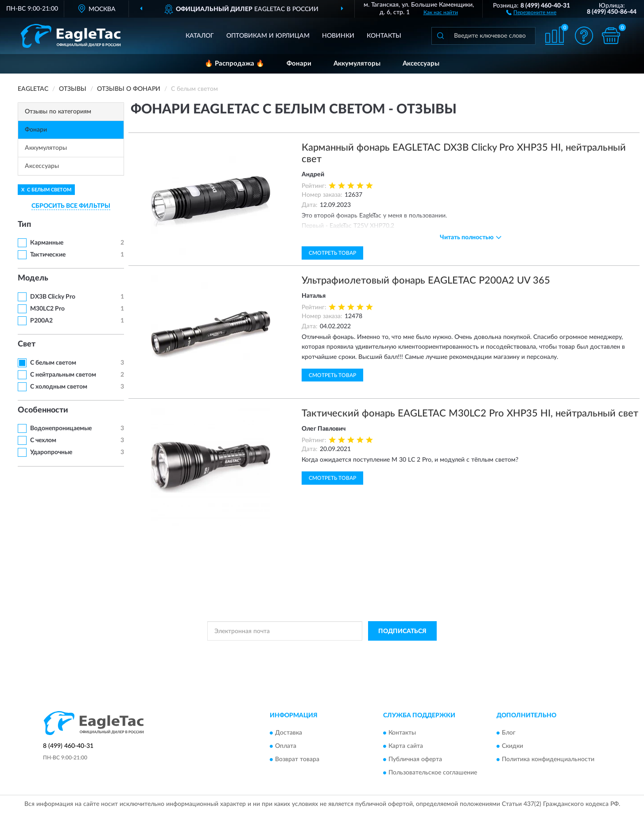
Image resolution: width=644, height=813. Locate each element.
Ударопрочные (51, 452)
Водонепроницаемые (61, 428)
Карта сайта (406, 746)
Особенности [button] (43, 410)
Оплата (286, 746)
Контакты (384, 36)
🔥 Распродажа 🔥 (235, 64)
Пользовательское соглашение (433, 773)
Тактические (48, 255)
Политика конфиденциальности (548, 759)
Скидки (512, 746)
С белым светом (53, 363)
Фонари (299, 64)
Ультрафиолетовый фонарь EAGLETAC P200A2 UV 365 (426, 280)
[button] (531, 12)
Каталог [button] (200, 36)
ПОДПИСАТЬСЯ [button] (402, 631)
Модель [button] (33, 278)
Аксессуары (421, 64)
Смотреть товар (332, 253)
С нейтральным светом (63, 375)
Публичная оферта (415, 759)
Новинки (338, 36)
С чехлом (43, 440)
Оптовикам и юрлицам (268, 36)
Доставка (289, 733)
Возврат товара (297, 759)
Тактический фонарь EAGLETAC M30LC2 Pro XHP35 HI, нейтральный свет (470, 413)
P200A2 (41, 321)
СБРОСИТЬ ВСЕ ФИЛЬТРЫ (71, 206)
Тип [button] (24, 225)
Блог (509, 733)
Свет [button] (27, 344)
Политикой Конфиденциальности (322, 651)
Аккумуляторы (357, 64)
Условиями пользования (400, 651)
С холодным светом (59, 387)
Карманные (47, 243)
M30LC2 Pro (47, 309)
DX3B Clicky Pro (53, 297)
